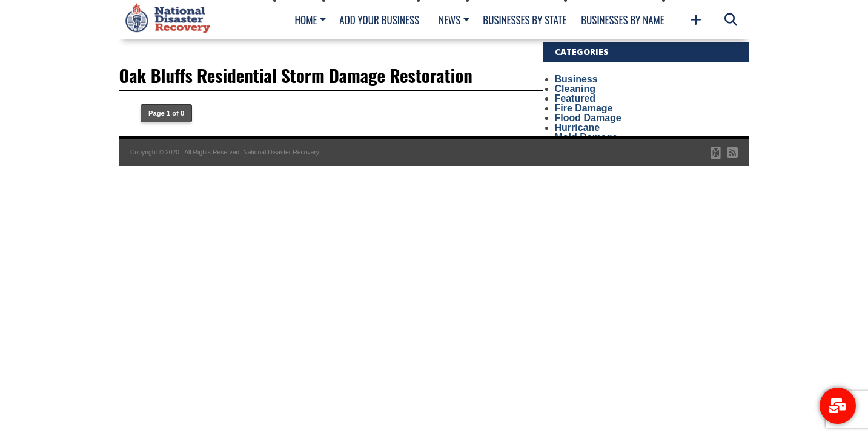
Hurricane (578, 127)
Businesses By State (525, 20)
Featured (575, 98)
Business (576, 79)
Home (306, 20)
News (449, 20)
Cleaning (575, 89)
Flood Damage (588, 118)
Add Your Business (379, 20)
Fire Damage (584, 108)
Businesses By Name (622, 20)
